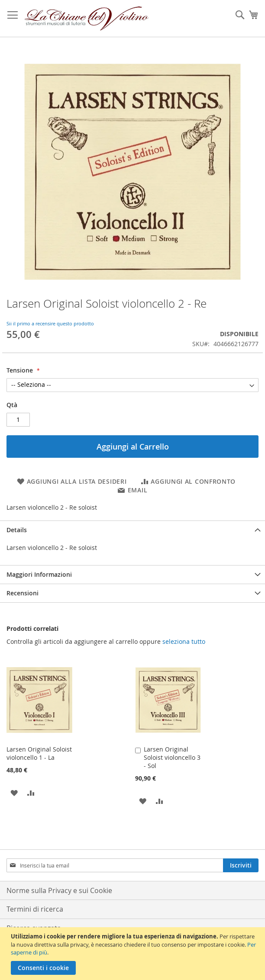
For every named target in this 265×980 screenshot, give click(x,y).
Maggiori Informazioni (39, 574)
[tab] (132, 530)
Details (17, 530)
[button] (14, 792)
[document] (134, 954)
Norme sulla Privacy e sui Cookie (59, 890)
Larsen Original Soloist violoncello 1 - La (39, 753)
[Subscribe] (241, 865)
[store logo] (87, 19)
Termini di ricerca (35, 909)
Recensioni (23, 593)
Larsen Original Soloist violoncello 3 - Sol (172, 757)
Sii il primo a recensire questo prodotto (50, 323)
